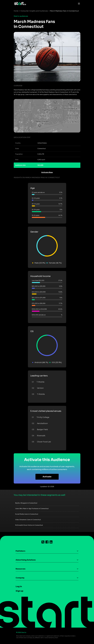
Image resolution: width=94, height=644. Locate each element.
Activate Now (47, 172)
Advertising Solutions (26, 560)
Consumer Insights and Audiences (34, 11)
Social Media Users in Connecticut (27, 514)
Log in (19, 586)
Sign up (19, 591)
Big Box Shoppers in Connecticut (26, 503)
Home (16, 11)
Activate (47, 477)
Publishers (20, 551)
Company (20, 578)
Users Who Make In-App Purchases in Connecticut (32, 509)
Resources (20, 569)
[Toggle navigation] (78, 3)
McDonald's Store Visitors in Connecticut (29, 525)
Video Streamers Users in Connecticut (28, 520)
